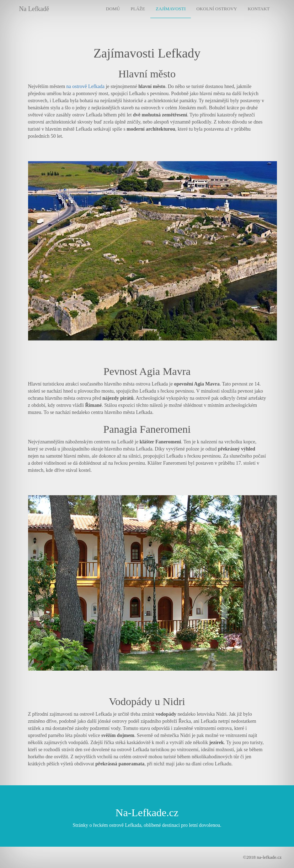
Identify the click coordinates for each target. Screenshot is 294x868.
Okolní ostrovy (217, 9)
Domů (113, 9)
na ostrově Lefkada (85, 86)
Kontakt (259, 9)
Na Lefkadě (34, 9)
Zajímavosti (171, 9)
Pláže (138, 9)
